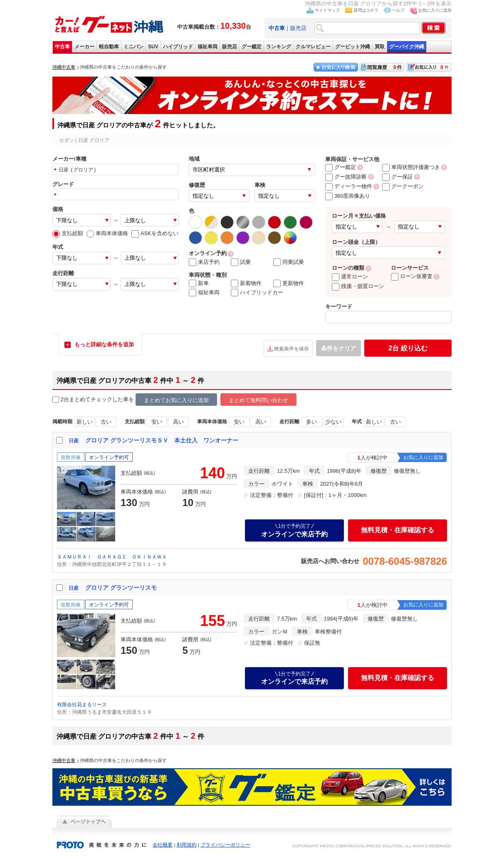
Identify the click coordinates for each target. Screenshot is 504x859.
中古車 (62, 47)
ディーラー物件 (349, 186)
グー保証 (398, 177)
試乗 (241, 262)
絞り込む (408, 348)
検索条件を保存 (292, 349)
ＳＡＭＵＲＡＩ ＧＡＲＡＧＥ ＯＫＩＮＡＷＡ (112, 557)
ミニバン (133, 47)
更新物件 (289, 283)
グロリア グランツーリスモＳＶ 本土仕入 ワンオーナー (162, 440)
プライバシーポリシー (225, 845)
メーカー (84, 47)
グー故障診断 (346, 177)
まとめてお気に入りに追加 (176, 400)
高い (178, 422)
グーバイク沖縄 (407, 47)
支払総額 (68, 233)
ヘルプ (398, 10)
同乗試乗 (289, 262)
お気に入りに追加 (435, 10)
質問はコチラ (366, 10)
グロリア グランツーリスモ (121, 588)
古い (106, 422)
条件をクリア (338, 348)
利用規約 (187, 845)
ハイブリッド (178, 47)
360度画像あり (348, 196)
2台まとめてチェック (82, 400)
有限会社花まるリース (82, 705)
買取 (380, 47)
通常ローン (350, 277)
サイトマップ (327, 10)
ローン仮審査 (412, 276)
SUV (153, 47)
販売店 (298, 28)
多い (311, 422)
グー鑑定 (252, 47)
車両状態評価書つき (411, 167)
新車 (199, 283)
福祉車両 (208, 47)
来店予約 (204, 262)
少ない (333, 422)
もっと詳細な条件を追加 (104, 344)
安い (157, 422)
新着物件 (246, 283)
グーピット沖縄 (353, 47)
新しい (85, 422)
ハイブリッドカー (257, 293)
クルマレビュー (313, 47)
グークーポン (403, 186)
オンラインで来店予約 (294, 530)
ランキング (279, 47)
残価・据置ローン (358, 286)
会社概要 (163, 845)
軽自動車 (109, 47)
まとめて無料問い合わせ (258, 400)
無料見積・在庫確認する (398, 530)
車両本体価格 (107, 233)
